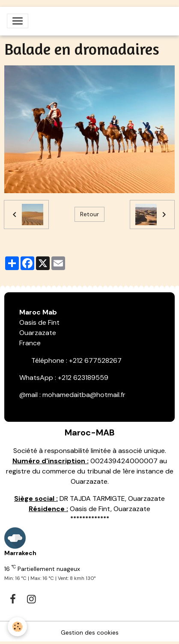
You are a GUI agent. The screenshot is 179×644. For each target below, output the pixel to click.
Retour (89, 214)
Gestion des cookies (90, 632)
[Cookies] (17, 627)
